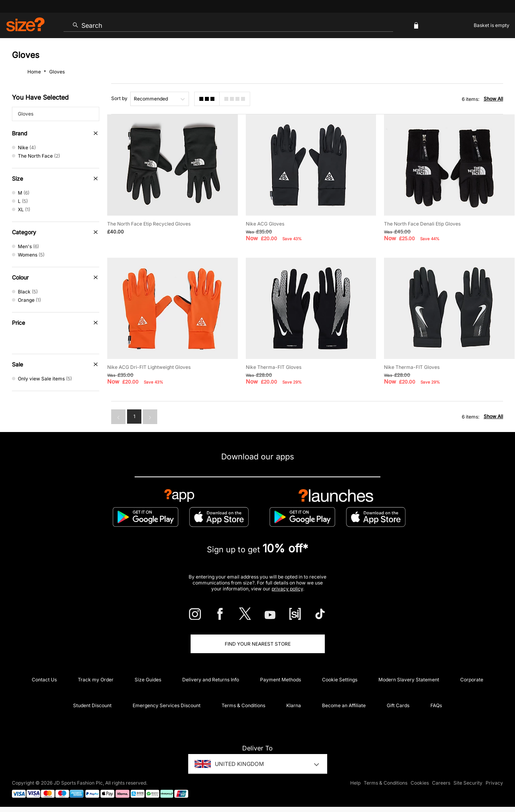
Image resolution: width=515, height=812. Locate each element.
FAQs (436, 705)
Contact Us (44, 680)
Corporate (472, 680)
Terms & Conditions (243, 705)
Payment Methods (281, 680)
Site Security (468, 783)
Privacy (494, 783)
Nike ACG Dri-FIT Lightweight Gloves (149, 367)
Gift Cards (398, 705)
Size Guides (148, 680)
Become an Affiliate (344, 705)
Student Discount (92, 705)
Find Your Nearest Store (258, 644)
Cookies (420, 783)
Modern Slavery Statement (409, 680)
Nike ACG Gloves (265, 224)
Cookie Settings (340, 680)
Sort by (119, 98)
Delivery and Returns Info (211, 680)
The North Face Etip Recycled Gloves (149, 224)
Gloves (26, 114)
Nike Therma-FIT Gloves (274, 367)
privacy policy (287, 589)
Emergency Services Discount (167, 705)
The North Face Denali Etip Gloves (422, 224)
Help (355, 783)
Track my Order (96, 680)
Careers (441, 783)
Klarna (294, 705)
